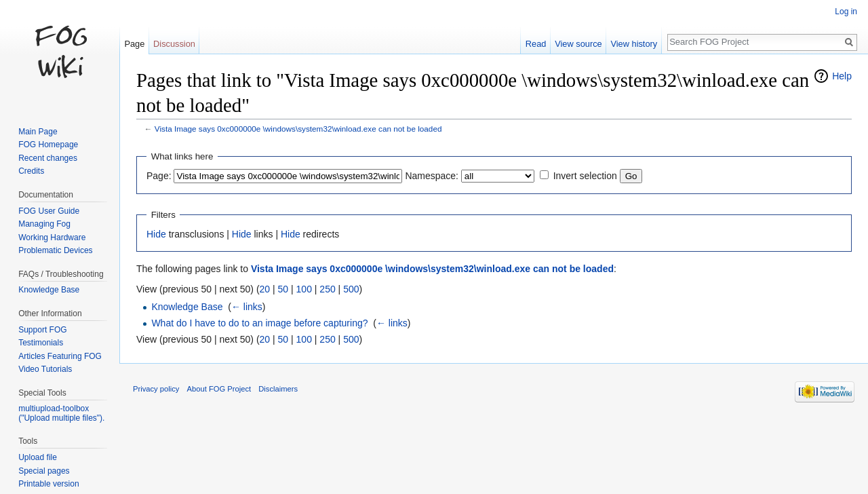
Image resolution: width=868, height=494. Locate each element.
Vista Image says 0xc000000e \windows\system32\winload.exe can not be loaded (298, 129)
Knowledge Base (187, 307)
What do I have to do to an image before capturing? (259, 323)
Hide (156, 234)
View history (634, 44)
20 (265, 289)
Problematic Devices (55, 250)
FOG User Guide (49, 211)
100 (304, 289)
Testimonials (41, 343)
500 (351, 289)
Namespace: (432, 176)
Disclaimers (278, 389)
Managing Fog (44, 224)
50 (283, 289)
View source (578, 44)
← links (247, 307)
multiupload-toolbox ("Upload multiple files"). (61, 413)
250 (327, 289)
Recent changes (48, 158)
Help (842, 76)
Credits (31, 171)
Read (536, 44)
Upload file (38, 457)
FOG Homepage (48, 145)
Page (134, 44)
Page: (159, 176)
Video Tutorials (45, 369)
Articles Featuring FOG (60, 356)
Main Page (38, 132)
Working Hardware (52, 237)
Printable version (48, 484)
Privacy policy (156, 389)
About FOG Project (219, 389)
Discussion (174, 44)
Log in (846, 12)
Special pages (44, 471)
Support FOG (42, 330)
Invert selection (585, 176)
